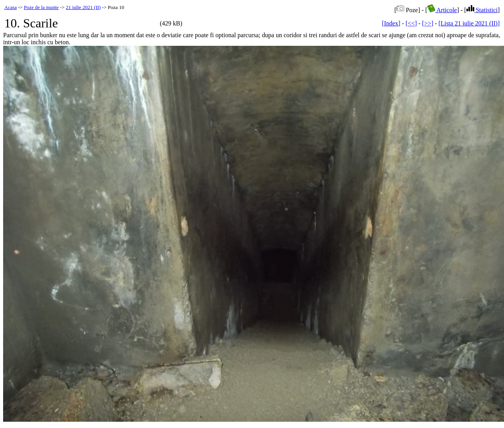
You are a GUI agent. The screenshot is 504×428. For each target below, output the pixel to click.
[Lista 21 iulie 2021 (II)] (469, 23)
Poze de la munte (41, 7)
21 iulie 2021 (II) (83, 7)
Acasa (11, 7)
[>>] (428, 23)
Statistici (482, 10)
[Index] (391, 23)
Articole (442, 10)
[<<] (411, 23)
